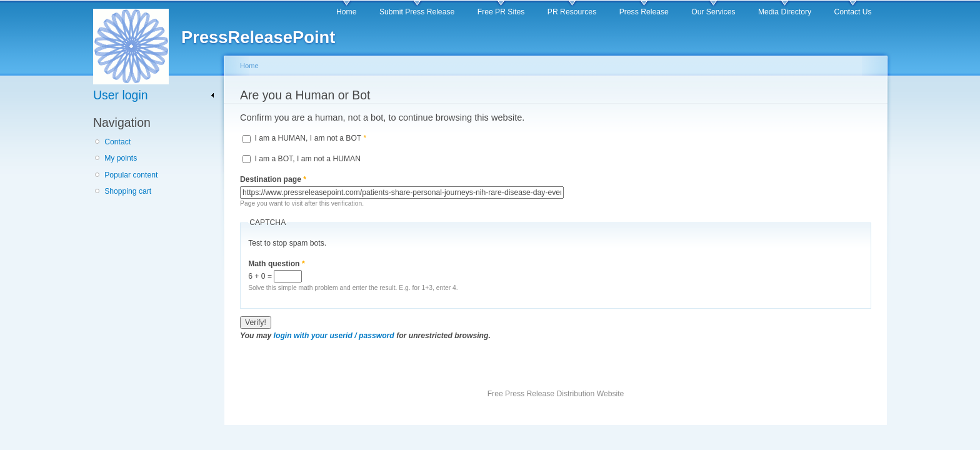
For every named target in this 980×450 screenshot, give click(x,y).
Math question (277, 264)
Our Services (713, 12)
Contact (117, 142)
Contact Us (853, 12)
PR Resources (572, 12)
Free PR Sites (501, 12)
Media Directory (785, 12)
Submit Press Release (417, 12)
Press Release (644, 12)
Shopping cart (128, 191)
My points (121, 158)
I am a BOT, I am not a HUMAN (307, 159)
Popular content (131, 175)
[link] (154, 95)
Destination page (273, 179)
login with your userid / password (334, 336)
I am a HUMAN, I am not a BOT (310, 138)
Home (346, 12)
